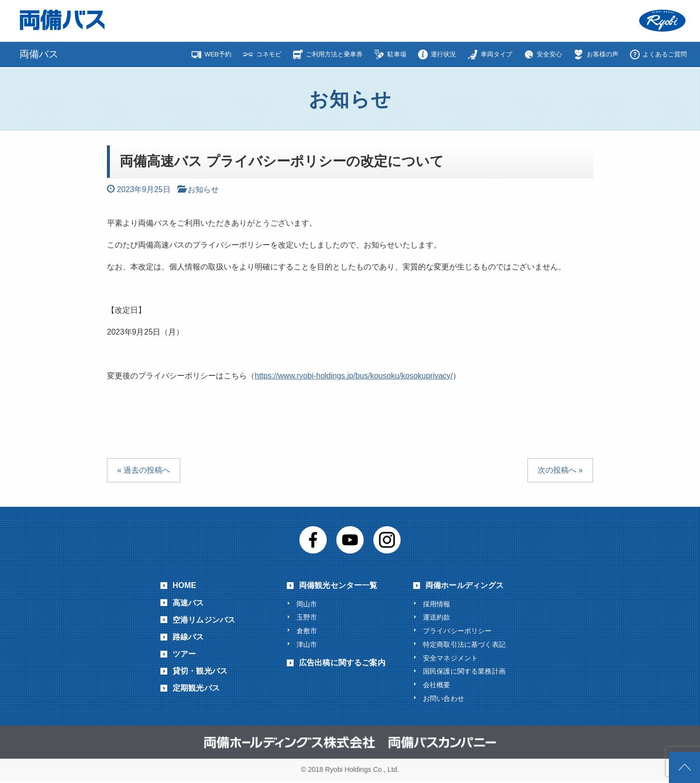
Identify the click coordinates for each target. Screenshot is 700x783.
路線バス (188, 636)
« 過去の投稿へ (144, 469)
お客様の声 (603, 54)
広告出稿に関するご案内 (342, 663)
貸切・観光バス (200, 670)
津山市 (307, 644)
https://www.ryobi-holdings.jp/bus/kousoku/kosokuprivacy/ (354, 375)
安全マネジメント (450, 658)
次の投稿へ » (560, 469)
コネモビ (269, 54)
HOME (184, 584)
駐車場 (397, 54)
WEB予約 (218, 54)
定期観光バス (196, 687)
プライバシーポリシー (457, 631)
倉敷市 (307, 631)
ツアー (184, 653)
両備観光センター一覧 (338, 584)
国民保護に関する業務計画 (464, 672)
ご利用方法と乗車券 (334, 54)
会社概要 (437, 686)
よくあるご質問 (665, 54)
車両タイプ (497, 54)
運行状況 (443, 54)
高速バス (188, 602)
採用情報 (437, 603)
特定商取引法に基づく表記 (464, 644)
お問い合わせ (444, 700)
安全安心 (549, 54)
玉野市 (307, 617)
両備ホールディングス (465, 584)
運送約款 (437, 617)
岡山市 (307, 603)
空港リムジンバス (204, 619)
